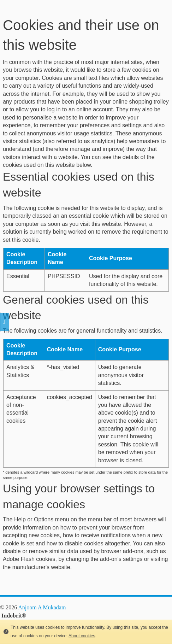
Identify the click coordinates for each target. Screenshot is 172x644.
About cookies (82, 636)
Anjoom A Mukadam (43, 607)
